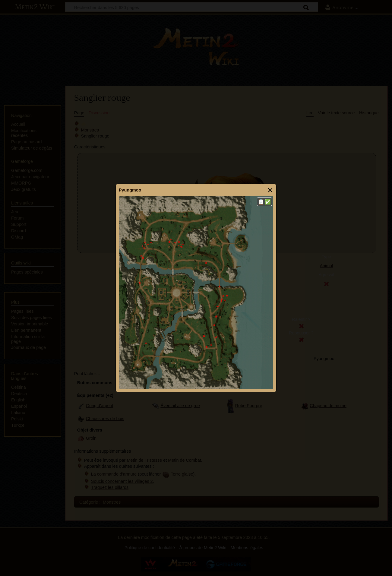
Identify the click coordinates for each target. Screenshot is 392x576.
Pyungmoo (130, 190)
